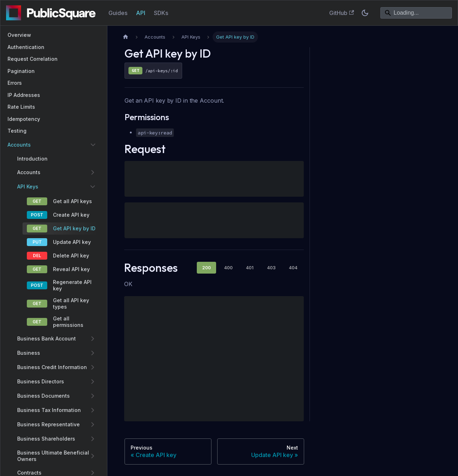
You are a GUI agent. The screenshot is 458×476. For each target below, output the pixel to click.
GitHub (342, 13)
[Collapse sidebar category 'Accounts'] (93, 145)
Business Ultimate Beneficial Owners (53, 456)
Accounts (19, 145)
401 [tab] (250, 268)
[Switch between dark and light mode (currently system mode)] (365, 13)
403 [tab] (271, 268)
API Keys (28, 187)
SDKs (161, 13)
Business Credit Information (52, 367)
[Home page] (126, 37)
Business (29, 353)
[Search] (416, 13)
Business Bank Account (47, 338)
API (141, 13)
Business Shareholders (46, 439)
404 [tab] (293, 268)
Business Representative (48, 424)
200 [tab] (206, 268)
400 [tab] (228, 268)
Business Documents (43, 396)
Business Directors (41, 381)
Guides (118, 13)
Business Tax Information (49, 410)
